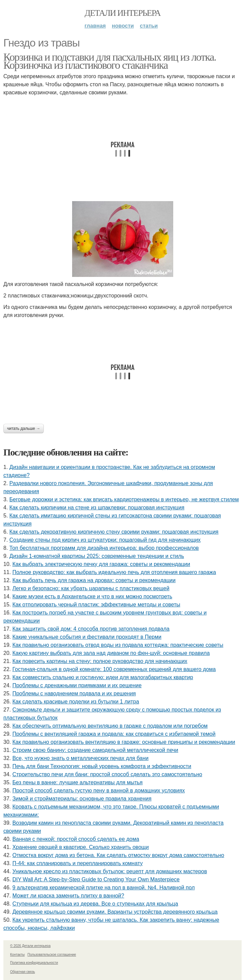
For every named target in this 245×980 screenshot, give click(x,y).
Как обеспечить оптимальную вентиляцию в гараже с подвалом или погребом (110, 726)
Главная (95, 26)
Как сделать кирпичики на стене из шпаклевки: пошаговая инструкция (97, 508)
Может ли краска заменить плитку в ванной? (68, 896)
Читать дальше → (24, 429)
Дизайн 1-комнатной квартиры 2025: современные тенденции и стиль (97, 556)
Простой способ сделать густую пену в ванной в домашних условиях (99, 791)
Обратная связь (23, 972)
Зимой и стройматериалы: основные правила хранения (82, 799)
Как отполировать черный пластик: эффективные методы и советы (96, 605)
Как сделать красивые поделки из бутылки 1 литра (76, 702)
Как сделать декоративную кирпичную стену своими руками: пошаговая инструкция (114, 532)
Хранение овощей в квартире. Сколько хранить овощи (81, 847)
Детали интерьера (122, 13)
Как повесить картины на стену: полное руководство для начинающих (100, 661)
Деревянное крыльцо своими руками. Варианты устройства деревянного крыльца (115, 912)
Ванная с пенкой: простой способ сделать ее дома (76, 839)
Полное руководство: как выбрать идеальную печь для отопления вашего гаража (114, 572)
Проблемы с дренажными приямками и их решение (77, 685)
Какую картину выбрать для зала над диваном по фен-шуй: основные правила (111, 653)
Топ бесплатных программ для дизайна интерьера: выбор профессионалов (104, 548)
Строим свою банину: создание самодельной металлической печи (95, 750)
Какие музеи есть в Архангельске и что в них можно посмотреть (92, 596)
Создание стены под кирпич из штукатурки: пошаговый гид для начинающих (105, 540)
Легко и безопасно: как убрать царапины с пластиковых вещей (91, 588)
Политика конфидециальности (34, 963)
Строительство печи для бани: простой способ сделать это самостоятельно (107, 774)
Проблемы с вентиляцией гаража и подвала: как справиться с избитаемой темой (114, 734)
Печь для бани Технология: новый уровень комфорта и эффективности (102, 766)
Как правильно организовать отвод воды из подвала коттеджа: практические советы (118, 645)
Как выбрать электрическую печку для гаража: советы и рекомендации (101, 564)
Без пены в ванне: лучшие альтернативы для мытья (78, 782)
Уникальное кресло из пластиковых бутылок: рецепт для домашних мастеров (110, 871)
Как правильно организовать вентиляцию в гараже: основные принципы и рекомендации (124, 742)
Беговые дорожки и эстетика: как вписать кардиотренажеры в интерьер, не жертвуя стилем (124, 499)
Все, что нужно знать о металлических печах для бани (81, 758)
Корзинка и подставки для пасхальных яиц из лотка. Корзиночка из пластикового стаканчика (110, 61)
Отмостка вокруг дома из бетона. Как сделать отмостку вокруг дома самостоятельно (118, 855)
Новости (123, 26)
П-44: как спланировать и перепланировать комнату (78, 863)
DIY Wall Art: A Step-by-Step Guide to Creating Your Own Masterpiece (96, 879)
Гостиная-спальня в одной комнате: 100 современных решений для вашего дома (114, 669)
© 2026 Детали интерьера (30, 946)
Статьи (149, 26)
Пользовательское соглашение (52, 955)
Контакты (17, 955)
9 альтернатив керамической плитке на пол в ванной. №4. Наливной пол (104, 888)
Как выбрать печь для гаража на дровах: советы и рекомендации (94, 580)
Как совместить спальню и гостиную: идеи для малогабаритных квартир (103, 677)
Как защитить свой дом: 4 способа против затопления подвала (91, 629)
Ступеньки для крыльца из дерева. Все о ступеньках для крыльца (95, 904)
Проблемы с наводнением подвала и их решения (74, 693)
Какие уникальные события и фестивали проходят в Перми (87, 637)
